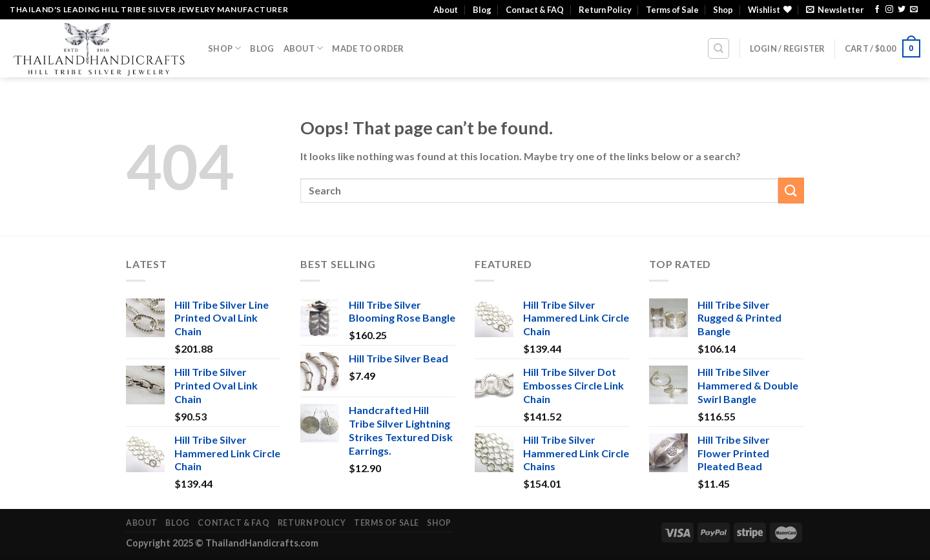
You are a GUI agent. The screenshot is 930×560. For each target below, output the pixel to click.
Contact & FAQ (535, 10)
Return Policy (605, 10)
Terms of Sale (672, 10)
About (446, 10)
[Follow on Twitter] (902, 10)
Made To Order (368, 48)
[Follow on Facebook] (877, 10)
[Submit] (791, 190)
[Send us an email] (914, 10)
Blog (482, 10)
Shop (723, 10)
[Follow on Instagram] (889, 10)
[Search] (718, 48)
